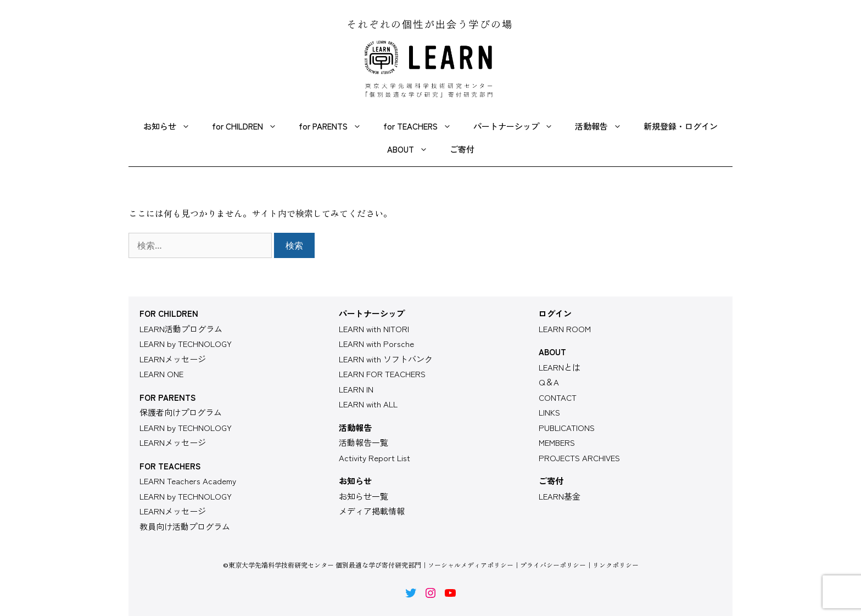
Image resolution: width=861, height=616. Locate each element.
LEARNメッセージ (173, 359)
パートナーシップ (519, 126)
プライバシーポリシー (553, 565)
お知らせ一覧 (364, 496)
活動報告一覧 (364, 442)
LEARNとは (560, 367)
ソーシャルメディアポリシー (471, 565)
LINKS (549, 412)
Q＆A (549, 382)
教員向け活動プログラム (185, 526)
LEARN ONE (161, 374)
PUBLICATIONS (567, 427)
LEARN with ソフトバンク (386, 359)
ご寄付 (462, 149)
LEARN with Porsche (376, 343)
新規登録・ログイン (681, 126)
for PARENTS (336, 126)
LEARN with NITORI (374, 329)
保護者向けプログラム (181, 412)
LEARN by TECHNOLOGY (186, 343)
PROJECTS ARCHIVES (579, 458)
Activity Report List (374, 458)
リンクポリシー (616, 565)
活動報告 (604, 126)
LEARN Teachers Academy (188, 481)
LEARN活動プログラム (181, 329)
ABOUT (413, 149)
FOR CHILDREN (169, 313)
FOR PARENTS (167, 397)
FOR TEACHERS (170, 466)
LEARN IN (356, 389)
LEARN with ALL (368, 404)
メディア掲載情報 (372, 511)
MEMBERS (557, 442)
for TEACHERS (423, 126)
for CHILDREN (250, 126)
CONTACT (558, 397)
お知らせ (172, 126)
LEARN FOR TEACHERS (382, 374)
